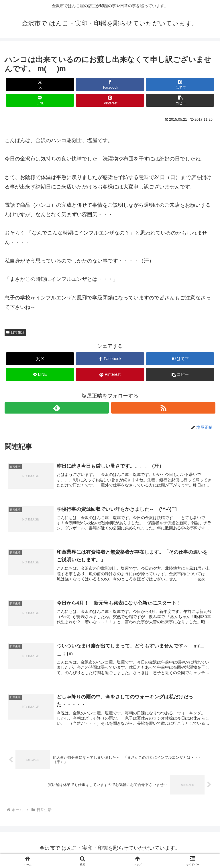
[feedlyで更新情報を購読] (57, 408)
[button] (180, 100)
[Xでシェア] (40, 85)
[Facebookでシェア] (110, 85)
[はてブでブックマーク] (180, 85)
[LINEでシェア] (40, 100)
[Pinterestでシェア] (110, 100)
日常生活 (15, 332)
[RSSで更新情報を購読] (163, 408)
